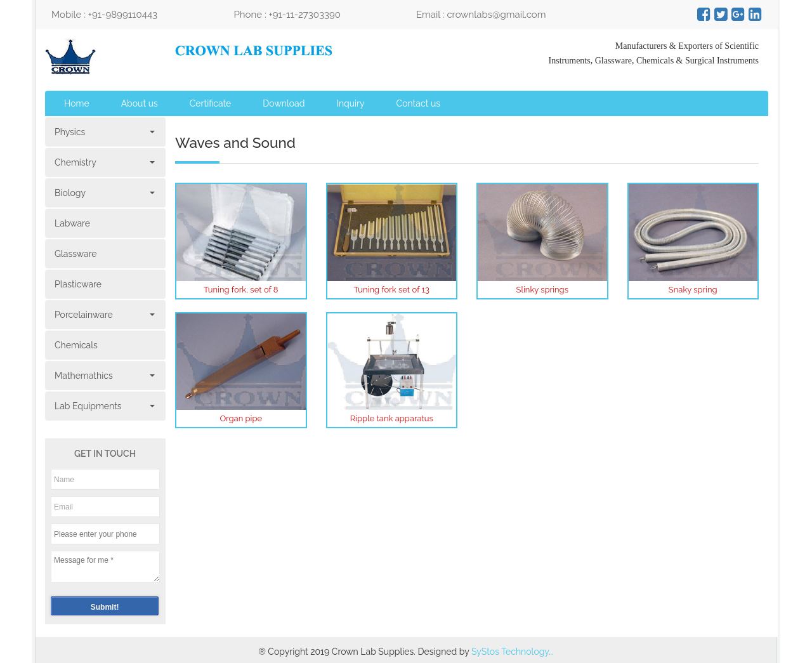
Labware (72, 223)
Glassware (76, 254)
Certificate (211, 103)
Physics (104, 132)
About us (140, 103)
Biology (104, 193)
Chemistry (104, 162)
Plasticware (78, 284)
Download (284, 103)
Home (77, 103)
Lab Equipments (104, 406)
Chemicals (76, 345)
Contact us (418, 103)
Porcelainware (104, 315)
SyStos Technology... (513, 652)
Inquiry (350, 103)
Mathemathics (104, 376)
